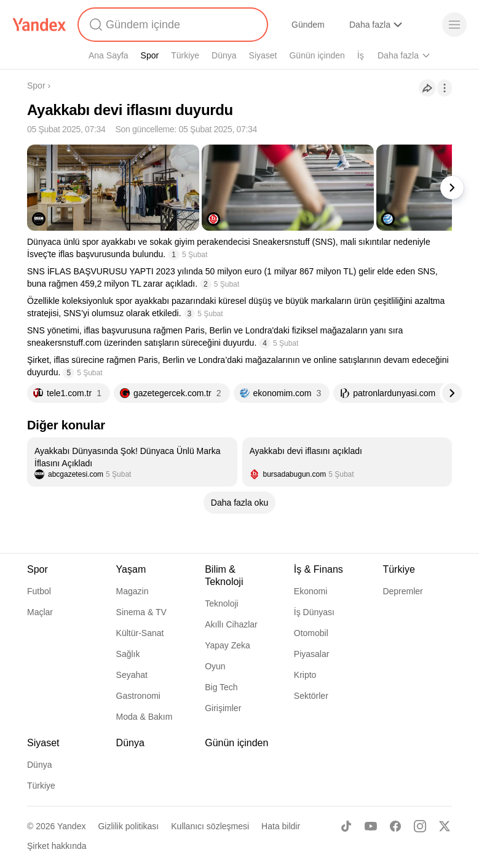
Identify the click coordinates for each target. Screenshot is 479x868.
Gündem (308, 25)
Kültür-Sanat (140, 633)
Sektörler (311, 696)
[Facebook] (395, 826)
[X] (445, 826)
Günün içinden (317, 55)
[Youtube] (371, 826)
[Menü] (454, 25)
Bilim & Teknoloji (224, 575)
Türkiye (185, 55)
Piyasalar (312, 654)
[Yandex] (39, 25)
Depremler (402, 591)
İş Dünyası (314, 612)
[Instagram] (420, 826)
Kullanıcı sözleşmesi (210, 826)
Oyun (215, 666)
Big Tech (221, 687)
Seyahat (132, 675)
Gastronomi (138, 696)
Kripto (305, 675)
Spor (150, 55)
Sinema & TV (141, 612)
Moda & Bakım (144, 717)
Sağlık (128, 654)
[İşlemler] (445, 88)
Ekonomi (311, 591)
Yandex (71, 826)
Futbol (39, 591)
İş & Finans (319, 569)
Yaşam (131, 569)
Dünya (224, 55)
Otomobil (311, 633)
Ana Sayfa (109, 55)
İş (361, 55)
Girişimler (223, 708)
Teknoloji (221, 603)
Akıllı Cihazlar (231, 624)
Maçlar (40, 612)
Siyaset (263, 55)
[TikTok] (346, 826)
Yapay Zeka (228, 645)
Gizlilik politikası (128, 826)
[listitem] (132, 462)
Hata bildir (281, 826)
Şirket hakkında (57, 846)
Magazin (133, 591)
